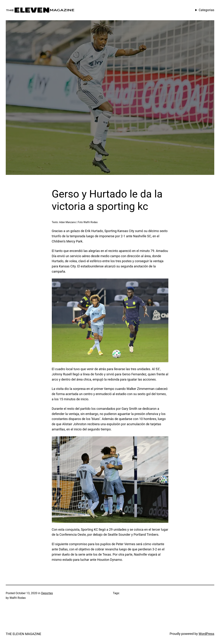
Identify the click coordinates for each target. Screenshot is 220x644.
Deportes (47, 593)
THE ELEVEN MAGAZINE (23, 634)
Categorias (206, 10)
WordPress (206, 634)
